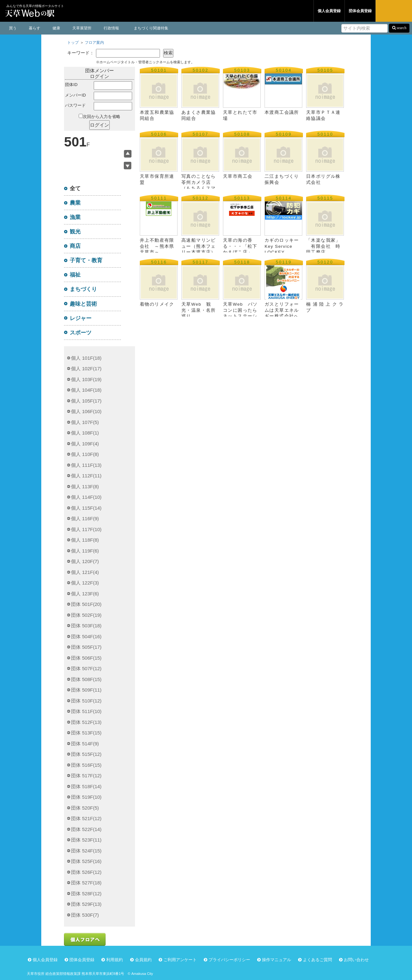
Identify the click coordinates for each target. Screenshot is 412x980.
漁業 (75, 217)
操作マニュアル (277, 960)
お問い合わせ (356, 960)
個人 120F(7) (85, 561)
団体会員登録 (360, 11)
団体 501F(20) (86, 604)
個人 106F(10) (86, 411)
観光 (75, 231)
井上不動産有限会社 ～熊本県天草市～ (157, 246)
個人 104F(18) (86, 390)
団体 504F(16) (86, 636)
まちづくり (83, 289)
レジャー (81, 318)
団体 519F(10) (86, 797)
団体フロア (292, 11)
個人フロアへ (85, 939)
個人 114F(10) (86, 497)
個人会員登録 (329, 11)
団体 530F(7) (85, 915)
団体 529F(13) (86, 904)
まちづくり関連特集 (151, 28)
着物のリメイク (157, 304)
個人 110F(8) (85, 454)
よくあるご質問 (317, 960)
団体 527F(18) (86, 883)
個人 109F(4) (85, 444)
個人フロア (252, 11)
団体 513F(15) (86, 733)
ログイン (394, 11)
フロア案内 (94, 43)
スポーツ (81, 333)
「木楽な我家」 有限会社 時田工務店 (323, 246)
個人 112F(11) (86, 476)
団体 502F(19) (86, 615)
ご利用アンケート (180, 960)
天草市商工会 (238, 176)
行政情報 (111, 28)
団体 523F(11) (86, 840)
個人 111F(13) (86, 465)
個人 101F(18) (86, 358)
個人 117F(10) (86, 529)
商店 (75, 246)
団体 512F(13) (86, 722)
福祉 (75, 275)
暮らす (35, 28)
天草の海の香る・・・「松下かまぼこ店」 (240, 246)
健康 (56, 28)
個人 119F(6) (85, 551)
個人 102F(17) (86, 368)
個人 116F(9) (85, 518)
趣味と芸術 (83, 304)
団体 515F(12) (86, 754)
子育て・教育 (86, 260)
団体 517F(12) (86, 776)
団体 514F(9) (85, 744)
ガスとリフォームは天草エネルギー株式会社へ (282, 310)
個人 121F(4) (85, 572)
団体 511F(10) (86, 711)
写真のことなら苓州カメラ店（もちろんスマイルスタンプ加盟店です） (198, 188)
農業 (75, 203)
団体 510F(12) (86, 701)
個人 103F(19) (86, 379)
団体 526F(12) (86, 872)
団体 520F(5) (85, 808)
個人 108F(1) (85, 433)
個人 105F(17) (86, 401)
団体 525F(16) (86, 861)
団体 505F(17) (86, 647)
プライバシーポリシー (229, 960)
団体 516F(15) (86, 765)
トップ (73, 43)
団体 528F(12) (86, 894)
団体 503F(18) (86, 626)
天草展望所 (82, 28)
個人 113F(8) (85, 486)
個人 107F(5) (85, 422)
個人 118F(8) (85, 540)
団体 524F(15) (86, 851)
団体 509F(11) (86, 690)
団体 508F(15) (86, 679)
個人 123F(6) (85, 594)
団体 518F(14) (86, 786)
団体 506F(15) (86, 658)
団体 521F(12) (86, 818)
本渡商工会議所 (292, 112)
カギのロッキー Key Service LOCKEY (282, 246)
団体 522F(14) (86, 829)
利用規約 (115, 960)
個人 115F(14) (86, 508)
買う (13, 28)
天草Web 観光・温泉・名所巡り (198, 310)
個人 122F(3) (85, 583)
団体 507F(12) (86, 668)
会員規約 (143, 960)
